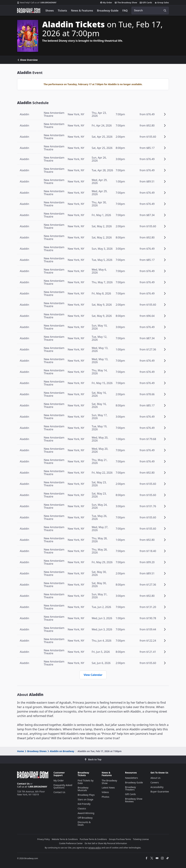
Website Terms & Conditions (65, 839)
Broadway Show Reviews (134, 800)
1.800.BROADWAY (37, 3)
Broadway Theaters (131, 788)
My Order (106, 3)
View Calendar (93, 675)
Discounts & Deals (84, 823)
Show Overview (27, 60)
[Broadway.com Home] (29, 11)
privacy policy (95, 848)
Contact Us (23, 784)
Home (20, 751)
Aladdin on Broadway (61, 751)
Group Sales (162, 3)
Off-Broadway (85, 818)
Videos (105, 792)
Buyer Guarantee (160, 792)
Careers (155, 782)
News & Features (82, 11)
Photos (106, 797)
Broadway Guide (108, 11)
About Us (155, 778)
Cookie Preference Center (71, 843)
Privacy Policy (44, 839)
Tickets (62, 11)
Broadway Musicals (83, 789)
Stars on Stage (86, 799)
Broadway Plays (86, 795)
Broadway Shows (35, 751)
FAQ (125, 11)
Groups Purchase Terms (120, 839)
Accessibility (157, 787)
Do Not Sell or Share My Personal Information (106, 843)
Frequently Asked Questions (63, 786)
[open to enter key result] (165, 11)
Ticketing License (141, 839)
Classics (82, 808)
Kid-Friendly (84, 804)
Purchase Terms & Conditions (93, 839)
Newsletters (132, 778)
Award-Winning (86, 813)
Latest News (108, 788)
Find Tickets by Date (86, 782)
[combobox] (150, 11)
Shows (50, 11)
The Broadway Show (126, 3)
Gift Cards (146, 3)
